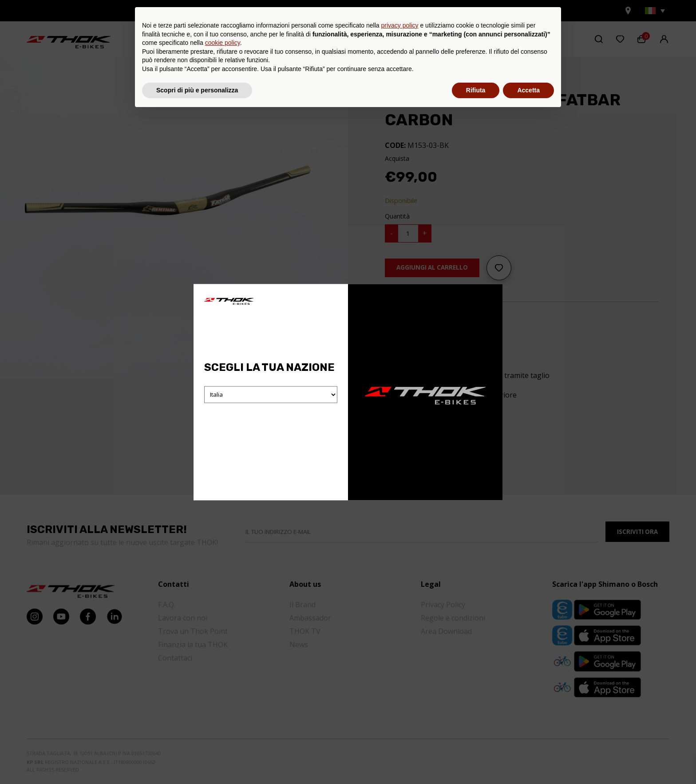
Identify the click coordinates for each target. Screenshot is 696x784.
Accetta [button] (528, 760)
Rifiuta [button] (476, 760)
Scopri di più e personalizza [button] (197, 760)
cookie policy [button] (223, 712)
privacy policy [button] (400, 695)
